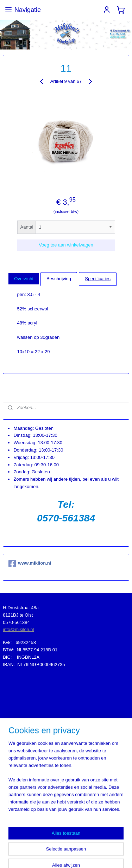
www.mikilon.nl (30, 564)
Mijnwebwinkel (77, 855)
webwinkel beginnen (109, 843)
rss (86, 843)
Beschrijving (59, 278)
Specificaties (98, 278)
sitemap (74, 843)
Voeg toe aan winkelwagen (66, 245)
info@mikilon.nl (18, 629)
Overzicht (24, 278)
